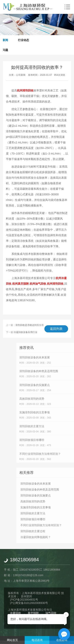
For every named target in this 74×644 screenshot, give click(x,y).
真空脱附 (33, 613)
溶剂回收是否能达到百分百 (30, 325)
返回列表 (56, 329)
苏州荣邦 (26, 596)
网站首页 (12, 640)
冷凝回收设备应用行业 (25, 332)
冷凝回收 (15, 613)
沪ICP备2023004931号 (24, 600)
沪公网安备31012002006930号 (29, 603)
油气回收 (51, 613)
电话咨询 (37, 640)
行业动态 (23, 40)
